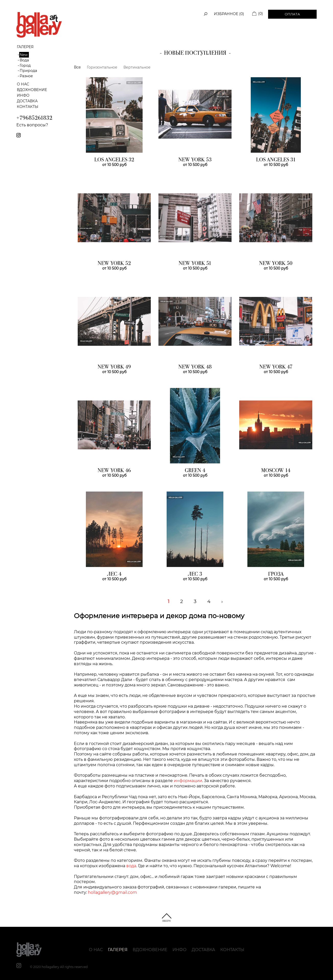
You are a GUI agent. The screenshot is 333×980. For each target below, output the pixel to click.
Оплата (292, 14)
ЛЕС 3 (195, 574)
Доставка (27, 101)
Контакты (28, 107)
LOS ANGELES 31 (276, 160)
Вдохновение (32, 90)
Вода (24, 60)
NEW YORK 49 (114, 367)
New (24, 55)
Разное (26, 76)
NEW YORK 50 (276, 264)
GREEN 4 (195, 471)
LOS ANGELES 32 (114, 160)
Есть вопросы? (32, 125)
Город (25, 65)
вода (131, 866)
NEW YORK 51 (195, 264)
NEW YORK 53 (195, 160)
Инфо (23, 95)
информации (188, 781)
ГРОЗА (276, 574)
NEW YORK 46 (114, 471)
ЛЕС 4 (114, 574)
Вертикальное (137, 67)
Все (77, 67)
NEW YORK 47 (276, 367)
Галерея (118, 950)
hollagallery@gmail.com (112, 892)
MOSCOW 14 (276, 471)
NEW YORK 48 (195, 367)
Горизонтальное (102, 67)
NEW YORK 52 (114, 264)
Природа (28, 71)
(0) (261, 14)
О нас (23, 84)
